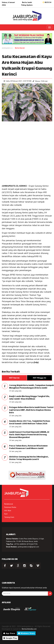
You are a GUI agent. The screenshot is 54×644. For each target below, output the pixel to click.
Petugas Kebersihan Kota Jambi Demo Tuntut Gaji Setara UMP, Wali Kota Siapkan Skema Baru (31, 410)
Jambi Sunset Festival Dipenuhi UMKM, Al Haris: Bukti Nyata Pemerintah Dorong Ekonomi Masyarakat (29, 435)
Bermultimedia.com (29, 629)
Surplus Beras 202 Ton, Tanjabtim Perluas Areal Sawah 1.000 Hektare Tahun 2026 (30, 423)
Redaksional (9, 504)
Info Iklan (8, 511)
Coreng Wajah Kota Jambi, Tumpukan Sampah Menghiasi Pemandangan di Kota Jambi (31, 387)
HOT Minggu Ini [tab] (39, 378)
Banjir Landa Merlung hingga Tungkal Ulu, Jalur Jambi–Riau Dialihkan (29, 398)
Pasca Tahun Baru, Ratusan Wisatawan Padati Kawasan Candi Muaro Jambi (28, 447)
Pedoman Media (10, 507)
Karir (6, 514)
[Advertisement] (27, 154)
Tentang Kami (9, 517)
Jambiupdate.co (7, 48)
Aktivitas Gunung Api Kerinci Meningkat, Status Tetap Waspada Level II (29, 458)
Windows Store (26, 633)
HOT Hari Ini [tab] (14, 378)
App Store (9, 633)
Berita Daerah (20, 48)
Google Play (10, 638)
